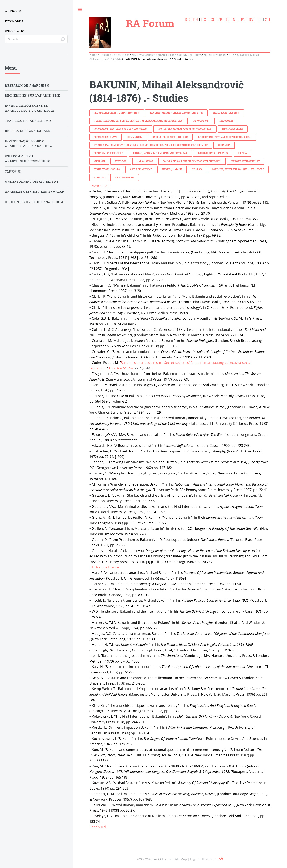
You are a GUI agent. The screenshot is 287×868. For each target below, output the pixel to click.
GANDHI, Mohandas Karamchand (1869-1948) (160, 153)
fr (220, 19)
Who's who (15, 31)
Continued (98, 827)
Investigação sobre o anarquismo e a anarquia (29, 144)
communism (135, 137)
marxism (99, 161)
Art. (141, 169)
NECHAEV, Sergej (233, 129)
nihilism (99, 178)
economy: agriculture (108, 153)
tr (259, 19)
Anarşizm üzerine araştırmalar (35, 192)
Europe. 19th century (246, 161)
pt (243, 19)
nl (235, 19)
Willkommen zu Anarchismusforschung (28, 159)
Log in (194, 859)
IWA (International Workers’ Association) (185, 129)
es (212, 19)
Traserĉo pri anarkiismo (28, 121)
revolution (201, 121)
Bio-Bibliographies (215, 55)
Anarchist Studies (121, 368)
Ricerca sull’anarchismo (28, 131)
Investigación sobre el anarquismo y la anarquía (30, 108)
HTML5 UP (209, 859)
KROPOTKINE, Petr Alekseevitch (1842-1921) (225, 137)
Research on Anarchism (114, 55)
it (228, 19)
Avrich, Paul (101, 186)
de (187, 19)
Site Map (181, 859)
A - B (231, 55)
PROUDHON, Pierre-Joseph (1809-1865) (117, 113)
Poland (197, 169)
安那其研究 (13, 171)
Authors (13, 11)
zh (268, 19)
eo (204, 19)
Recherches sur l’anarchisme (32, 96)
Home (93, 55)
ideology (121, 161)
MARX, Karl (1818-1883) (226, 113)
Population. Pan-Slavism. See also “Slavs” (121, 129)
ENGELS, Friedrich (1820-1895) (170, 137)
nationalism (145, 161)
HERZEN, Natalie (172, 169)
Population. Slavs (105, 137)
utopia (242, 153)
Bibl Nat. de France (104, 567)
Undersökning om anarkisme (32, 182)
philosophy (226, 121)
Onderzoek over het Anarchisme (35, 202)
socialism (224, 145)
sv (251, 19)
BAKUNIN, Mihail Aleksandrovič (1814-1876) (176, 113)
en (195, 19)
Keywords (14, 21)
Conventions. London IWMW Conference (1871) (192, 161)
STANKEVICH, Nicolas (107, 169)
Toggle (80, 9)
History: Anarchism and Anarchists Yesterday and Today (166, 55)
